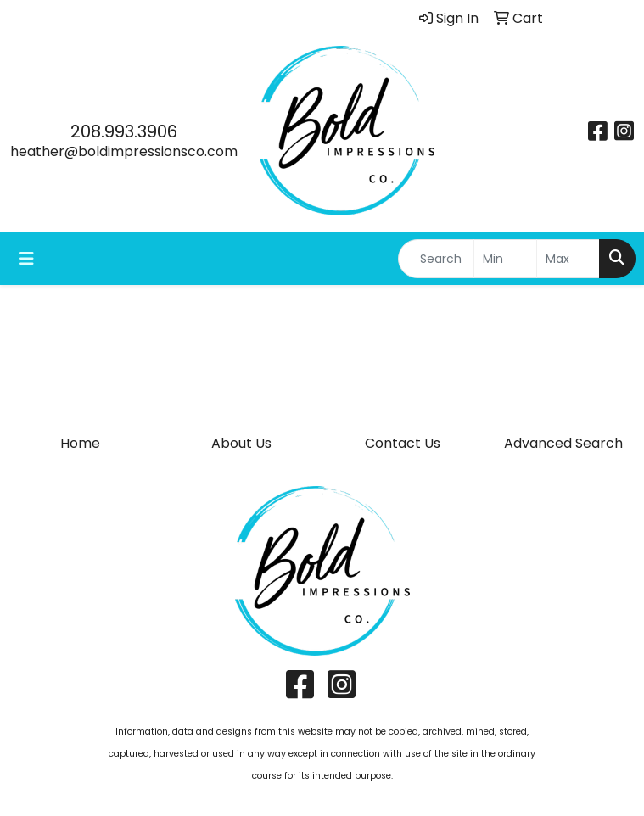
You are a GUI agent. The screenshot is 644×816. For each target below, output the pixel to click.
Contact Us (403, 443)
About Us (241, 443)
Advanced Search (563, 443)
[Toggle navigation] (26, 259)
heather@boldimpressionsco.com (124, 151)
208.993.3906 (124, 131)
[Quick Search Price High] (568, 259)
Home (80, 443)
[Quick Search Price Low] (505, 259)
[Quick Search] (436, 259)
